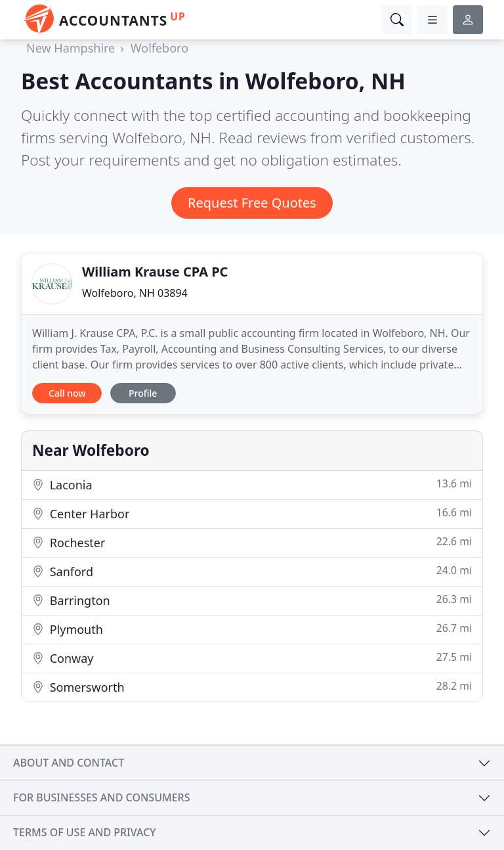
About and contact (69, 763)
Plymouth (252, 629)
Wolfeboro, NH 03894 (135, 293)
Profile (143, 393)
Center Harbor (252, 513)
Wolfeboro (159, 48)
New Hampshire (71, 48)
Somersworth (252, 687)
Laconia (252, 484)
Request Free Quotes (252, 203)
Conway (252, 658)
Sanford (252, 571)
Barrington (252, 600)
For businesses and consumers (101, 797)
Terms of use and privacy (85, 832)
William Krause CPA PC (155, 272)
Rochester (252, 542)
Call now (67, 393)
